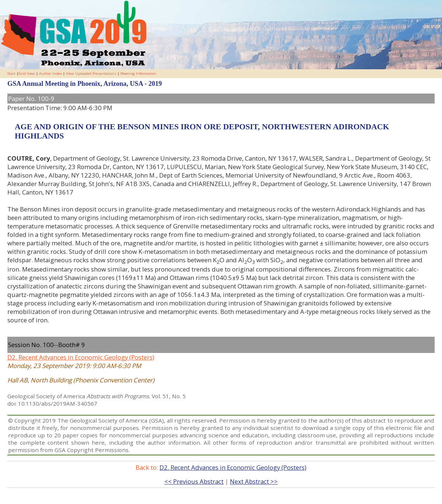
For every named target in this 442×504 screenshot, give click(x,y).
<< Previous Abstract (194, 481)
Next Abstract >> (254, 481)
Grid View (27, 73)
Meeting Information (138, 73)
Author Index (50, 73)
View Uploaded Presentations (91, 73)
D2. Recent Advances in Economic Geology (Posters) (81, 357)
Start (11, 73)
